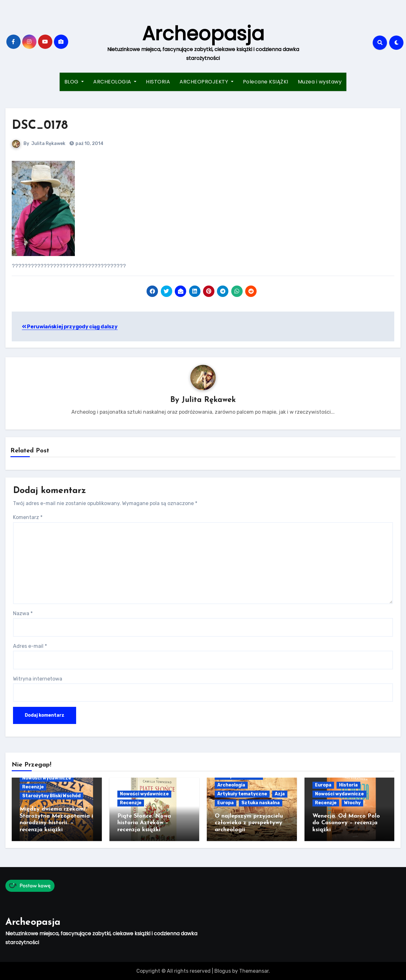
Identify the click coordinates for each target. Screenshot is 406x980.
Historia (348, 785)
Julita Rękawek (48, 144)
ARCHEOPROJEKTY (206, 82)
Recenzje (33, 787)
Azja (280, 794)
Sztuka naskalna (261, 803)
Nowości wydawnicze (47, 778)
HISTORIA (158, 82)
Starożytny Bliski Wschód (51, 796)
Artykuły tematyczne (242, 794)
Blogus (223, 970)
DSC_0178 (40, 126)
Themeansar (254, 970)
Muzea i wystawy (320, 82)
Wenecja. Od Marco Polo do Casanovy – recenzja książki (346, 823)
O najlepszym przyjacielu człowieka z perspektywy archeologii (249, 823)
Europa (226, 803)
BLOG (74, 82)
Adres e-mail (30, 646)
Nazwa (23, 613)
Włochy (352, 803)
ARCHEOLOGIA (115, 82)
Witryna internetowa (38, 679)
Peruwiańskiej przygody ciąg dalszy (70, 327)
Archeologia (231, 785)
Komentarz (28, 518)
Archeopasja (203, 34)
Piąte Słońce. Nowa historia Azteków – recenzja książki (144, 823)
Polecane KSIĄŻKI (266, 82)
